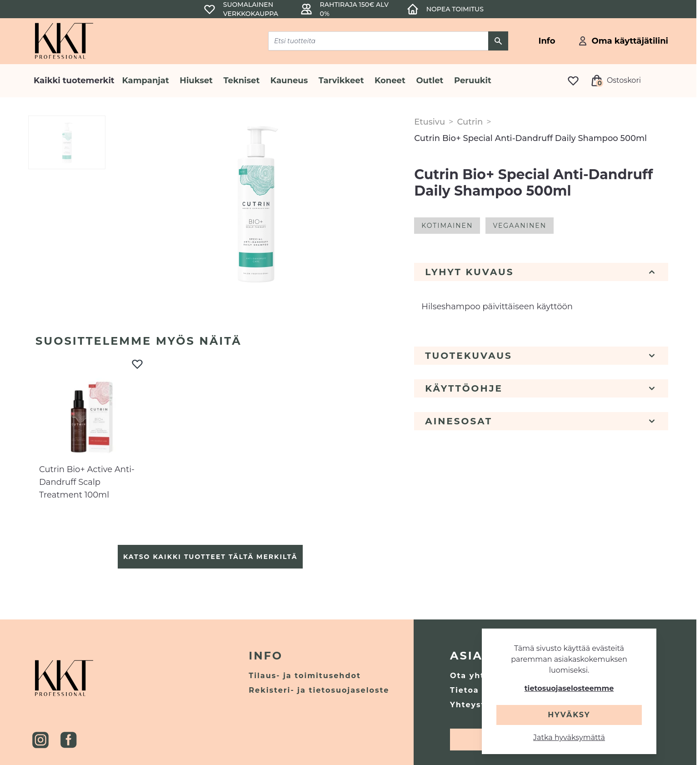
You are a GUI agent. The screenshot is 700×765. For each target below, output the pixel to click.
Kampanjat (145, 81)
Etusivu (430, 122)
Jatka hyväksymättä (569, 737)
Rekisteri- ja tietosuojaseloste (319, 690)
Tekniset (241, 81)
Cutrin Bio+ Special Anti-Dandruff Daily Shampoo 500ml (530, 138)
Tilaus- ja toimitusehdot (305, 676)
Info (266, 656)
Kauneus (289, 81)
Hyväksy (569, 715)
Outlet (430, 81)
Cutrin (470, 122)
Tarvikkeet (341, 81)
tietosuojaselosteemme (569, 688)
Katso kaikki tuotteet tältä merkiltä (210, 557)
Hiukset (196, 81)
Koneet (390, 81)
